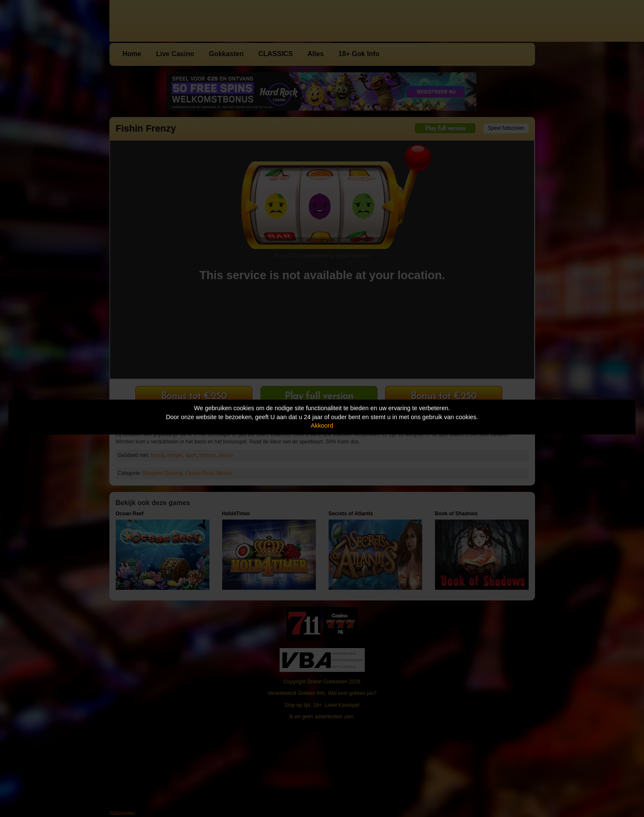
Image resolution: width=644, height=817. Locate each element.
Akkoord (322, 426)
